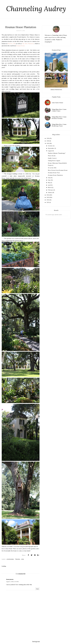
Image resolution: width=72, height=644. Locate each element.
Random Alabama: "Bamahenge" (57, 153)
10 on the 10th (52, 168)
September (51, 148)
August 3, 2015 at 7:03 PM (12, 582)
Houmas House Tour (54, 173)
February (51, 190)
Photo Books (52, 156)
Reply (37, 589)
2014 (48, 195)
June (49, 180)
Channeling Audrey (36, 9)
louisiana (10, 559)
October (50, 146)
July (49, 178)
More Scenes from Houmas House (58, 170)
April (49, 185)
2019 (48, 138)
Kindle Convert (52, 158)
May (49, 183)
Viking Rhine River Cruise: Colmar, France (59, 110)
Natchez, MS (12, 44)
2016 (48, 141)
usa (23, 559)
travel (18, 559)
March (50, 187)
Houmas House (20, 46)
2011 (48, 202)
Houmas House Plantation (55, 175)
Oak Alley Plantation (28, 44)
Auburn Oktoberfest (56, 90)
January (50, 192)
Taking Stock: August (54, 161)
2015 (48, 143)
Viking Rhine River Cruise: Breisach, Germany (59, 118)
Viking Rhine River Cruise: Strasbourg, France (59, 125)
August (50, 151)
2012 (48, 200)
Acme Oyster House (57, 103)
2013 (48, 197)
